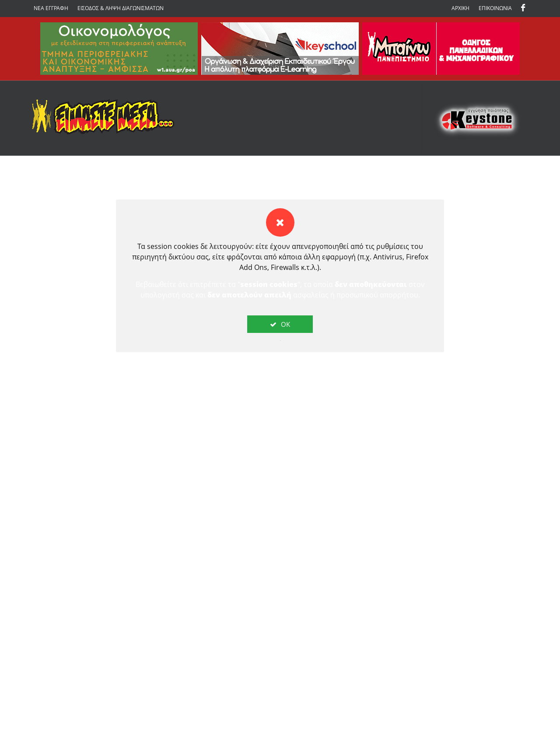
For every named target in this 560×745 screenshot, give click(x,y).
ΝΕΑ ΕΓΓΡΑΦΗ (51, 8)
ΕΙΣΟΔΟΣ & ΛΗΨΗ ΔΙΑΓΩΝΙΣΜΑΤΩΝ (121, 8)
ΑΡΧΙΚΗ (460, 8)
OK (280, 324)
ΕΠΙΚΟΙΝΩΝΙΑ (495, 8)
